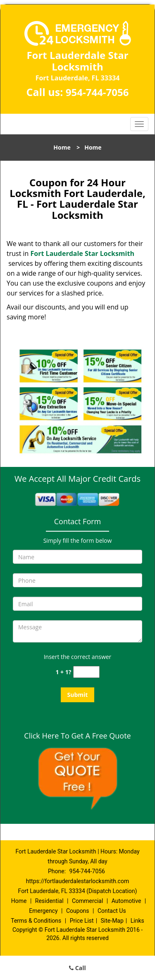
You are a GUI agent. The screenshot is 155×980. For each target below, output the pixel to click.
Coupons (78, 911)
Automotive (126, 901)
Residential (49, 901)
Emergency (43, 911)
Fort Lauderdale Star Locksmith (82, 253)
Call (77, 968)
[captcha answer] (86, 672)
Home (62, 147)
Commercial (87, 901)
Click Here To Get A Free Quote (77, 736)
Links (137, 921)
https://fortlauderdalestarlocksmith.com (77, 881)
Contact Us (112, 911)
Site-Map (112, 921)
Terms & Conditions (36, 921)
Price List (82, 921)
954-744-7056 (97, 92)
